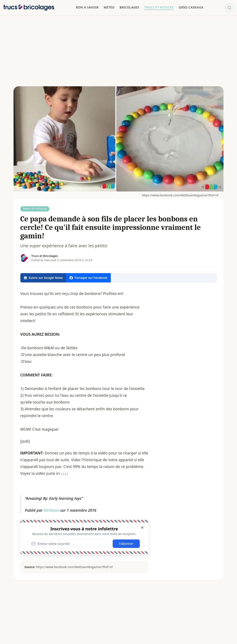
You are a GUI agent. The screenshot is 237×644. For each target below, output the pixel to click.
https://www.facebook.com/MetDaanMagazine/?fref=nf (180, 195)
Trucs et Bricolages (45, 256)
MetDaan (51, 510)
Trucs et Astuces (35, 209)
